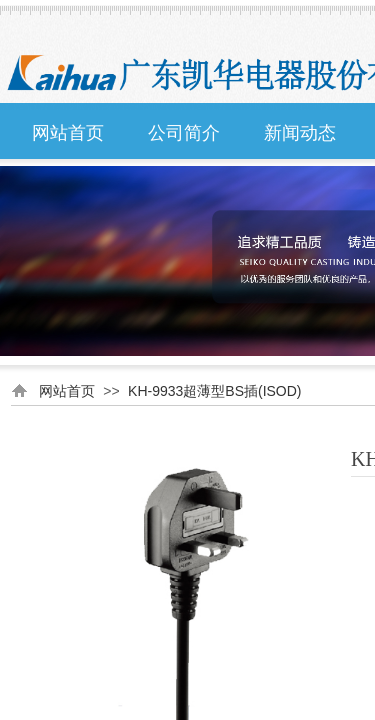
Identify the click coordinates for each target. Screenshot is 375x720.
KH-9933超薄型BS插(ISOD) (214, 391)
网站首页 (68, 133)
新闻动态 (300, 133)
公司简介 (184, 133)
